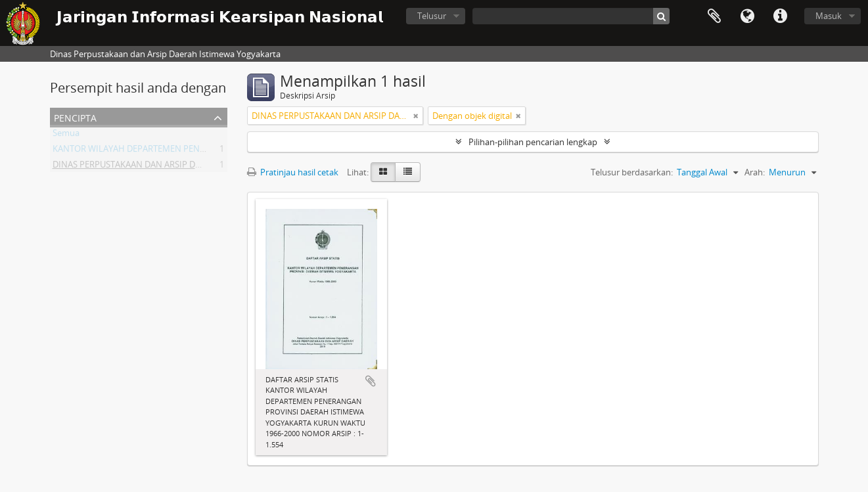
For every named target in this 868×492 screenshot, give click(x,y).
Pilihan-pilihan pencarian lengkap (533, 142)
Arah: (755, 172)
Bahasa (747, 16)
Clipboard (714, 16)
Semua (66, 135)
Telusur (432, 16)
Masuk (829, 16)
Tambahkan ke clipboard (371, 381)
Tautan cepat (780, 16)
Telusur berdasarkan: (632, 172)
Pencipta (75, 117)
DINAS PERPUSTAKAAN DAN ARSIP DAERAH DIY (145, 167)
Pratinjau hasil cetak (293, 172)
